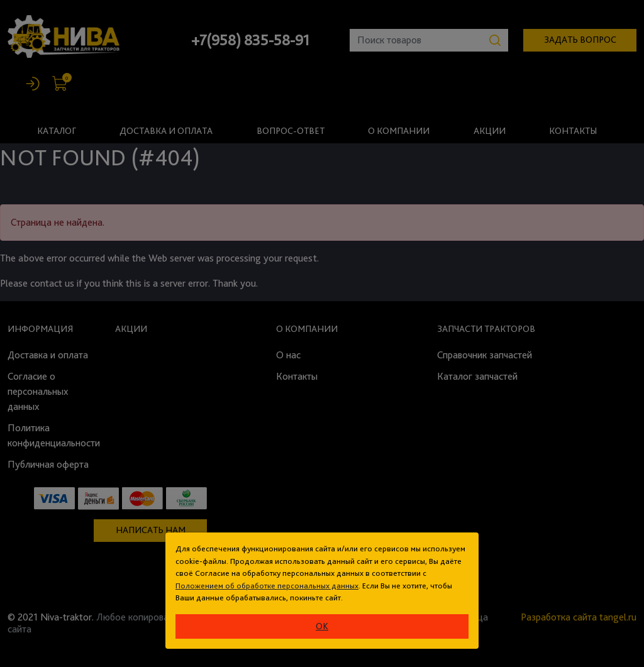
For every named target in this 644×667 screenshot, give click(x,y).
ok (322, 626)
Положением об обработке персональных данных (267, 586)
